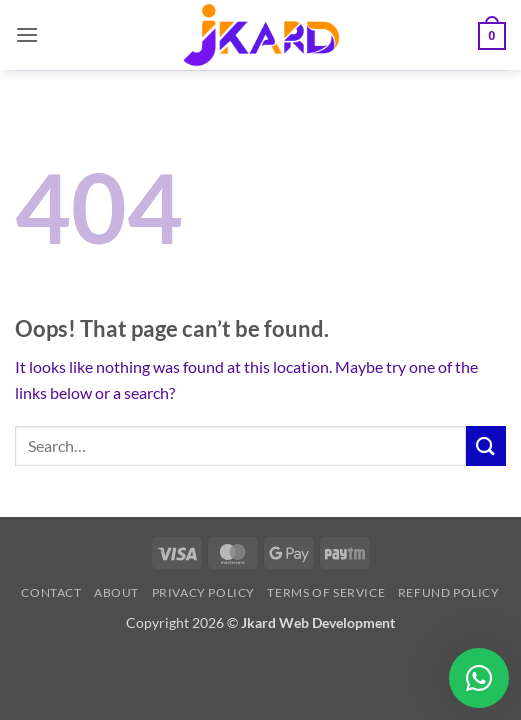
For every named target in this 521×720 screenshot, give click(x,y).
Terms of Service (326, 592)
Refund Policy (449, 592)
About (116, 592)
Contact (51, 592)
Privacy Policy (204, 592)
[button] (27, 34)
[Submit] (486, 445)
